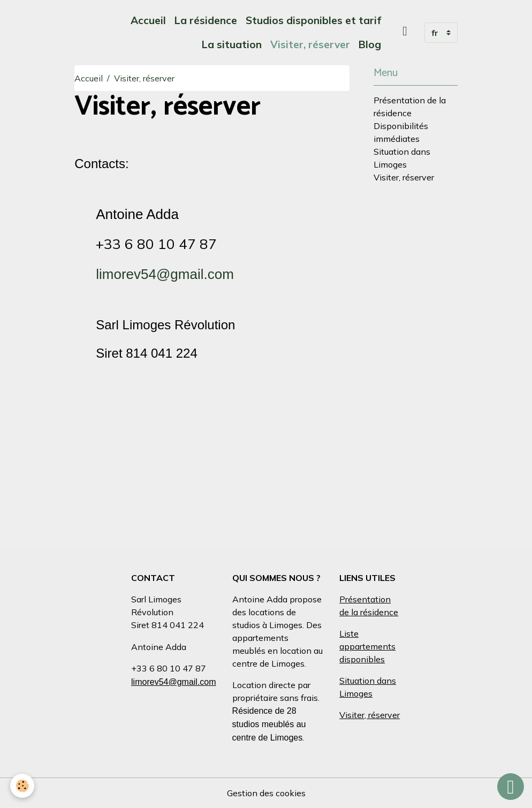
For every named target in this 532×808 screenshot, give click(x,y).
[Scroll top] (511, 787)
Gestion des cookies (266, 793)
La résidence (206, 20)
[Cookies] (23, 786)
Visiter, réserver (310, 44)
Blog (370, 44)
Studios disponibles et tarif (313, 20)
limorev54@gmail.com (165, 274)
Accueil (148, 20)
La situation (232, 44)
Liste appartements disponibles (367, 646)
